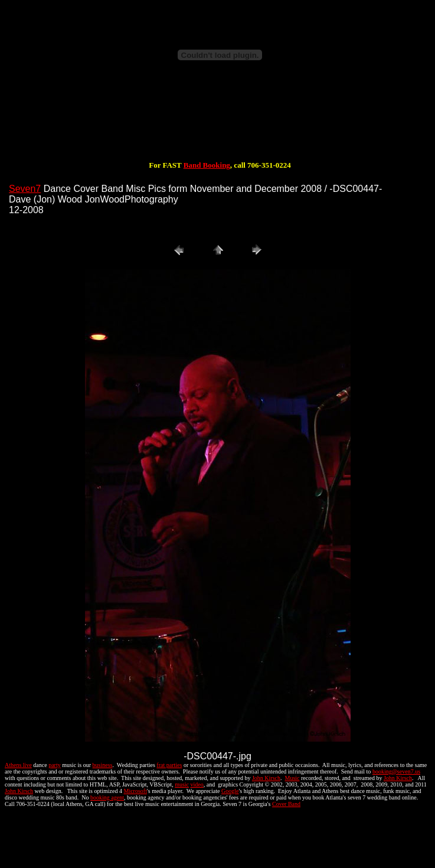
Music (292, 778)
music (182, 784)
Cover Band (286, 804)
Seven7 (25, 189)
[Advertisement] (220, 123)
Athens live (18, 765)
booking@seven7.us (396, 771)
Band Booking (207, 165)
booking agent (107, 797)
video (197, 784)
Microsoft (135, 791)
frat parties (169, 765)
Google (230, 791)
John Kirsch (266, 778)
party (55, 765)
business (103, 765)
